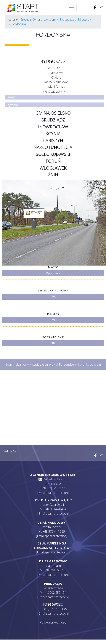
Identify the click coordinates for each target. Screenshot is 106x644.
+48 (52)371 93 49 (53, 488)
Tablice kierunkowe (56, 82)
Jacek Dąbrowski (53, 505)
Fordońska (19, 24)
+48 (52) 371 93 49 (54, 609)
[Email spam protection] (53, 493)
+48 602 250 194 (55, 593)
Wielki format (56, 86)
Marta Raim (53, 566)
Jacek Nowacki (53, 588)
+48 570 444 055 (54, 531)
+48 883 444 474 (55, 509)
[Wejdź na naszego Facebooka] (95, 8)
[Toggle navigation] (71, 8)
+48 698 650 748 (55, 570)
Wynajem (50, 20)
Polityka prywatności (53, 622)
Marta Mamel (52, 527)
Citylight (56, 78)
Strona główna (30, 20)
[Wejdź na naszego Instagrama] (101, 8)
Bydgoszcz (67, 20)
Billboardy (84, 20)
